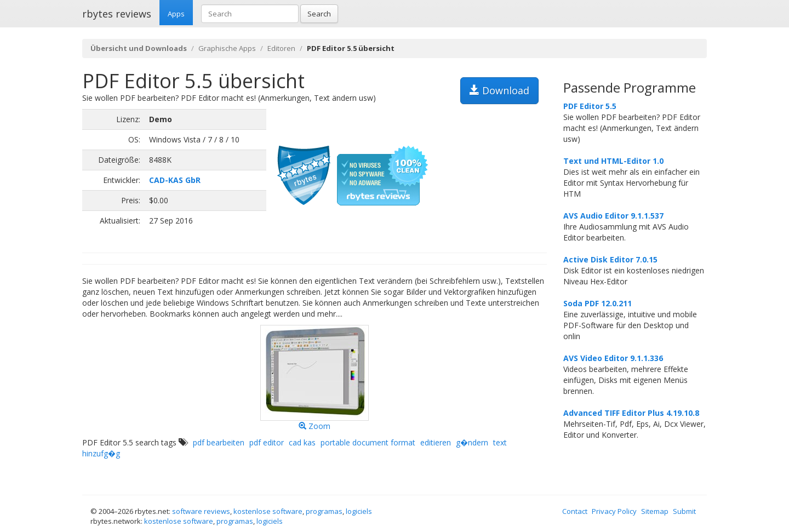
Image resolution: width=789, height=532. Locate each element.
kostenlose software (268, 511)
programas (324, 511)
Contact (575, 511)
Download (499, 90)
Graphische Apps (227, 48)
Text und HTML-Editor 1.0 (613, 161)
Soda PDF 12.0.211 (598, 303)
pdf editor (267, 442)
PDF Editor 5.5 (590, 106)
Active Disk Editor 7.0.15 (610, 259)
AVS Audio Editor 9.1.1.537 (613, 216)
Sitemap (655, 511)
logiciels (359, 511)
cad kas (302, 442)
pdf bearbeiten (219, 442)
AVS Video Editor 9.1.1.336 (613, 358)
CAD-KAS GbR (175, 180)
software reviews (201, 511)
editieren (436, 442)
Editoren (281, 48)
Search (319, 14)
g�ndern (472, 442)
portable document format (368, 442)
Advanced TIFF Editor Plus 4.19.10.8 (631, 413)
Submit (684, 511)
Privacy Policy (614, 511)
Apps (176, 14)
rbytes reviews (117, 14)
